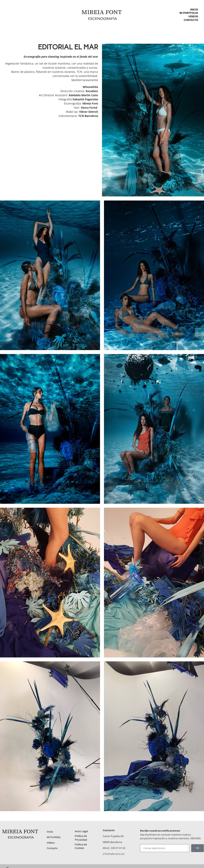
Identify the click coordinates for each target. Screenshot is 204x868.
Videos (193, 16)
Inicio (194, 10)
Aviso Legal (81, 831)
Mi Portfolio (189, 13)
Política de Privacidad (81, 838)
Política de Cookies (81, 846)
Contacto (191, 20)
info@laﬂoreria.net (114, 854)
